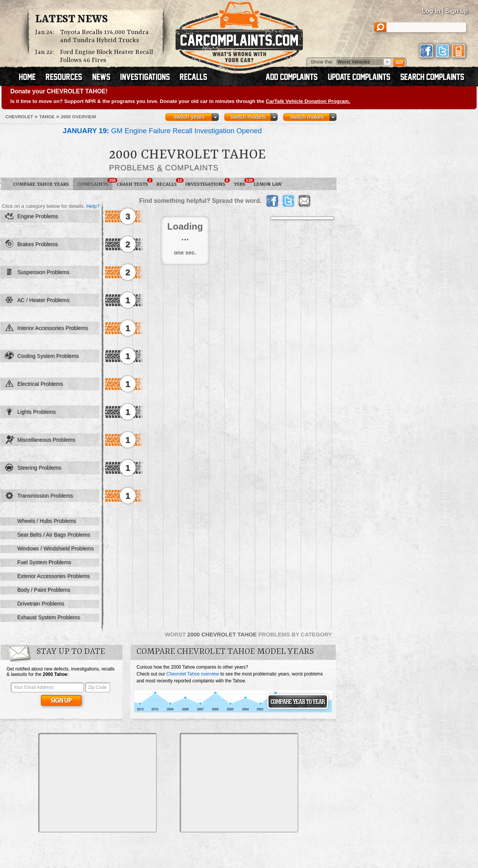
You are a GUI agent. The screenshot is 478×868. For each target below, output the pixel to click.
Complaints (95, 183)
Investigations (207, 183)
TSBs (241, 183)
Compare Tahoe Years (41, 184)
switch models (248, 117)
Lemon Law (268, 184)
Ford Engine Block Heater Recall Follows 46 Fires (106, 56)
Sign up (456, 11)
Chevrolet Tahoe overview (193, 674)
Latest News (72, 20)
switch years (189, 117)
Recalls (169, 183)
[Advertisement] (98, 783)
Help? (93, 206)
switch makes (307, 117)
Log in (431, 11)
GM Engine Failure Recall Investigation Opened (162, 131)
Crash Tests (134, 183)
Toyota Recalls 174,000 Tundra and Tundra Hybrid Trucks (104, 36)
